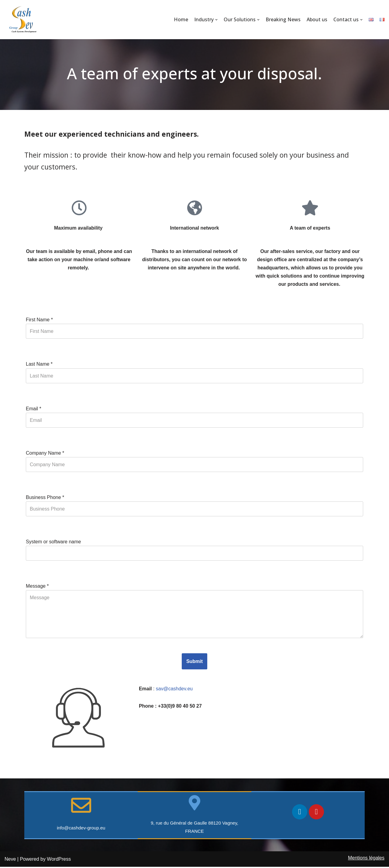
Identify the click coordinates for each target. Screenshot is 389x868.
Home (181, 19)
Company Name (45, 454)
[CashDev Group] (23, 20)
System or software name (53, 542)
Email (34, 409)
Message (37, 587)
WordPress (59, 860)
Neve (10, 860)
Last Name (39, 365)
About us (317, 19)
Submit (194, 662)
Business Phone (45, 498)
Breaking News (283, 19)
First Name (39, 320)
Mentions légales (366, 859)
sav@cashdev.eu (175, 690)
